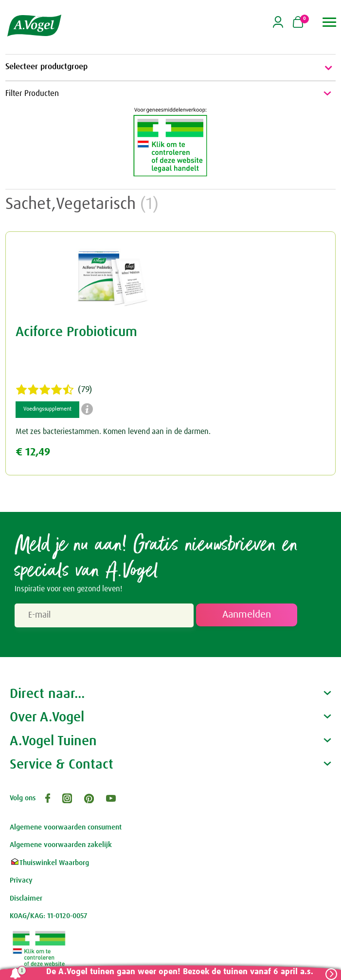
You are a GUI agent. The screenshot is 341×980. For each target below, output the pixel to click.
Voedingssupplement (47, 409)
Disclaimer (26, 898)
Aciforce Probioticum (76, 332)
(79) (54, 390)
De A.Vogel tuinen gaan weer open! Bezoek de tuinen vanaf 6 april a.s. (180, 972)
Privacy (21, 880)
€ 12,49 (33, 452)
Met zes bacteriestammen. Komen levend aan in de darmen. (113, 432)
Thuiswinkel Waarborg (49, 863)
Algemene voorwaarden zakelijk (61, 845)
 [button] (330, 22)
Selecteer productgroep (170, 68)
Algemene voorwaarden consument (66, 827)
